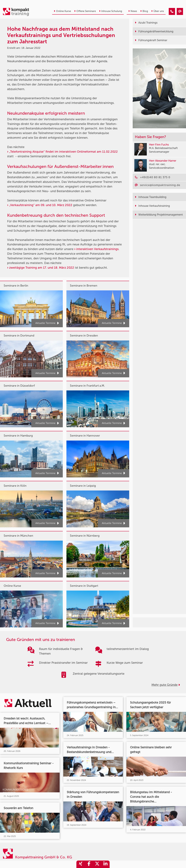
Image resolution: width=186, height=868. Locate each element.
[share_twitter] (97, 864)
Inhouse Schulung (111, 11)
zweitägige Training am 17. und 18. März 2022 (42, 268)
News (133, 11)
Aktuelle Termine (47, 323)
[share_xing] (81, 864)
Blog (144, 11)
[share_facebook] (89, 864)
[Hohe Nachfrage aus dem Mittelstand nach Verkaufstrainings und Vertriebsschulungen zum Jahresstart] (172, 11)
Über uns (158, 11)
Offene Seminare (85, 11)
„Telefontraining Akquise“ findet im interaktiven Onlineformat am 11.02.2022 (63, 152)
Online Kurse (62, 11)
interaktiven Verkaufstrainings (97, 249)
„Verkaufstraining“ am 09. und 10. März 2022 (41, 205)
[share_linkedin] (105, 864)
